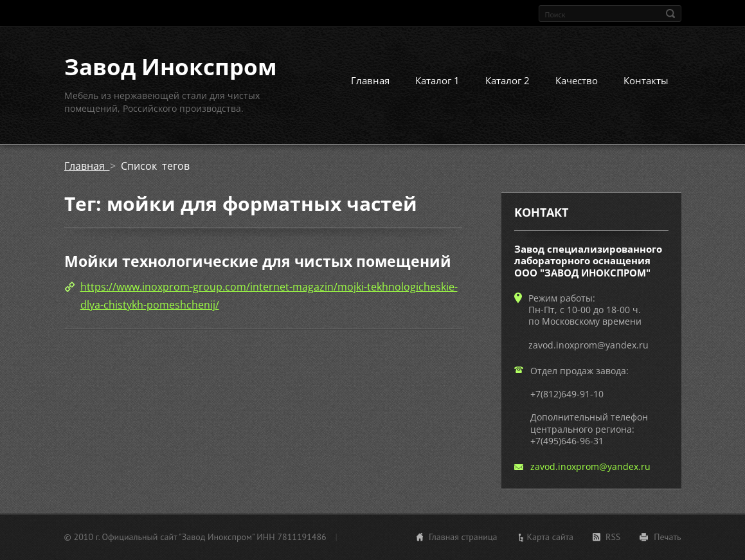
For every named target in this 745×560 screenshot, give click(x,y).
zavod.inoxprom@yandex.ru (590, 466)
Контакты (646, 80)
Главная (370, 80)
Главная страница (463, 537)
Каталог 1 (437, 80)
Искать (670, 14)
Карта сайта (551, 537)
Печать (667, 537)
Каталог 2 (507, 80)
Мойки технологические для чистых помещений (258, 261)
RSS (613, 537)
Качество (577, 80)
